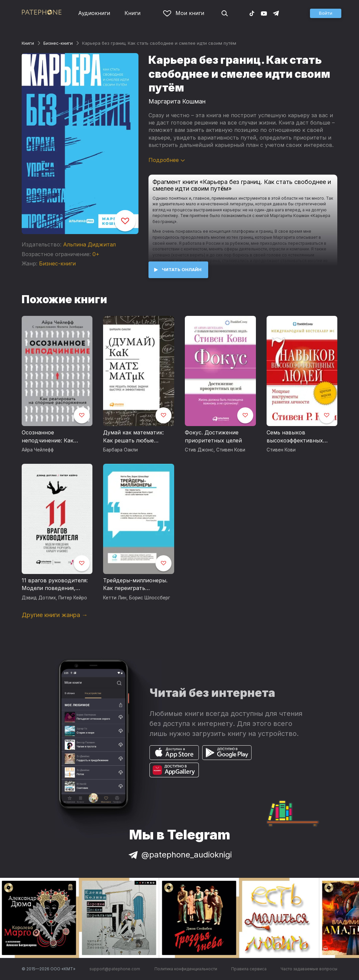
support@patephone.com (115, 969)
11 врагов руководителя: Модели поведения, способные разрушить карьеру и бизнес (55, 585)
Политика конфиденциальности (186, 969)
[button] (326, 13)
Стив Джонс (199, 450)
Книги (132, 13)
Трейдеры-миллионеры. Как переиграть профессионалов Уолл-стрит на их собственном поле (138, 585)
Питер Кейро (73, 598)
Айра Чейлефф (38, 450)
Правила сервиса (249, 969)
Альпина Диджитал (89, 244)
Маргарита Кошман (177, 101)
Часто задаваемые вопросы (309, 969)
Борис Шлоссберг (150, 598)
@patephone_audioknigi (179, 855)
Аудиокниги (94, 13)
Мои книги (184, 13)
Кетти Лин (115, 598)
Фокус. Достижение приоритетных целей (213, 436)
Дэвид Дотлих (39, 598)
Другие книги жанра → (55, 615)
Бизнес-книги (58, 43)
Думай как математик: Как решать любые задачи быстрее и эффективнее (133, 437)
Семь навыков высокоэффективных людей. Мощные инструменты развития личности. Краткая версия (302, 437)
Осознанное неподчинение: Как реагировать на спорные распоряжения (55, 437)
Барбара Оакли (120, 450)
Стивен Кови (231, 450)
